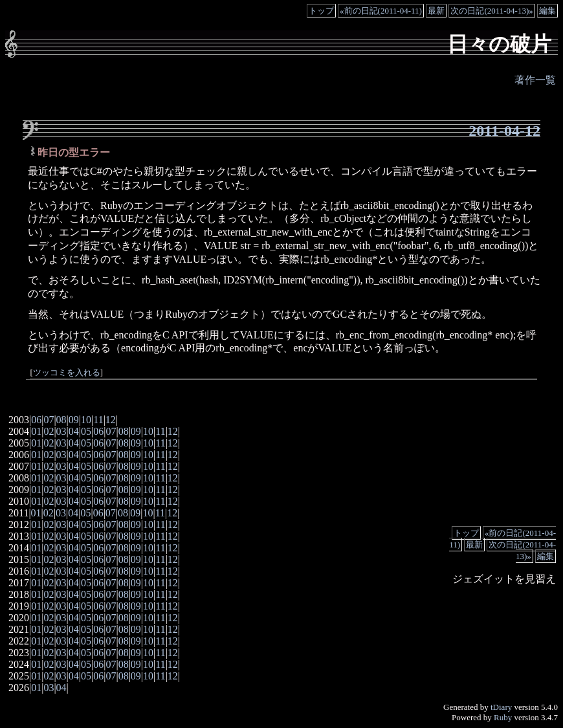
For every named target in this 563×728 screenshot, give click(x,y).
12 (111, 420)
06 (36, 420)
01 (36, 431)
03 (61, 431)
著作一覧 (535, 80)
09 (74, 420)
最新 (436, 11)
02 (49, 431)
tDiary (501, 707)
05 (86, 431)
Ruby (503, 717)
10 (86, 420)
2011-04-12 (504, 131)
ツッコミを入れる (67, 373)
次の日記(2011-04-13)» (491, 11)
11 (98, 420)
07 (49, 420)
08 (61, 420)
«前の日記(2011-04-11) (381, 11)
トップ (321, 11)
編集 (547, 11)
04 (74, 431)
